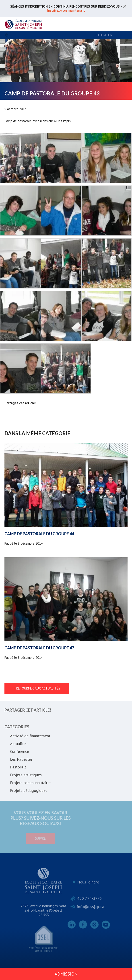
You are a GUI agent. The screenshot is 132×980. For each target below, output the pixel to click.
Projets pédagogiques (29, 790)
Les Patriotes (21, 759)
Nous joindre (88, 882)
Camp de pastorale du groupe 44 (39, 534)
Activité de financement (30, 736)
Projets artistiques (26, 775)
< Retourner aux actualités (37, 688)
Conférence (20, 751)
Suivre (23, 838)
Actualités (19, 744)
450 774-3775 (90, 898)
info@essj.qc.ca (91, 907)
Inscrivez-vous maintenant (66, 10)
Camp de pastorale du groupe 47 (39, 648)
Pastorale (18, 767)
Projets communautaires (31, 783)
